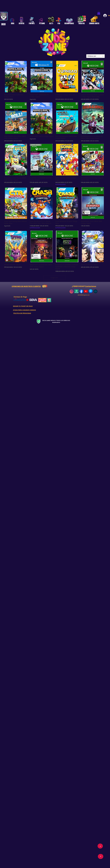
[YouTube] (86, 291)
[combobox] (95, 56)
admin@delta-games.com (84, 295)
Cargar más (54, 278)
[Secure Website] (39, 321)
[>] (101, 856)
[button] (99, 13)
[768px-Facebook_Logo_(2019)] (81, 291)
